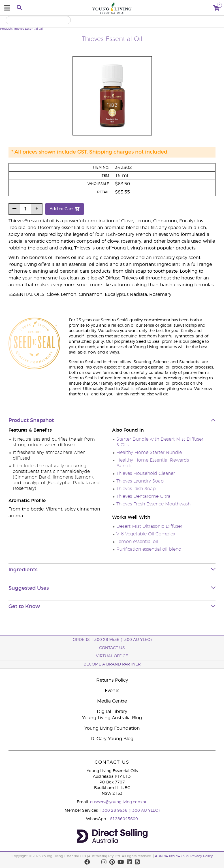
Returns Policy (112, 680)
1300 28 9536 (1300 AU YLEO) (130, 811)
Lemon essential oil (137, 542)
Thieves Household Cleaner (146, 473)
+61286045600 (123, 819)
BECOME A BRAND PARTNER (112, 664)
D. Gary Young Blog (112, 739)
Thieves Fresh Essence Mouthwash (153, 504)
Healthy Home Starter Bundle (149, 453)
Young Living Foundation (112, 728)
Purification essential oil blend (149, 549)
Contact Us (112, 648)
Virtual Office (112, 656)
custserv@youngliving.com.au (119, 802)
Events (112, 691)
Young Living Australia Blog (112, 718)
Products (6, 29)
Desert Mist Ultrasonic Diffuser (149, 526)
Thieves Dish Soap (136, 489)
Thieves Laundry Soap (140, 481)
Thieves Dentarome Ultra (143, 496)
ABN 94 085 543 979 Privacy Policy (184, 856)
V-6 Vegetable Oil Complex (146, 534)
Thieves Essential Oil (28, 29)
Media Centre (112, 701)
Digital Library (112, 712)
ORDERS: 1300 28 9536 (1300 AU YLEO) (112, 640)
